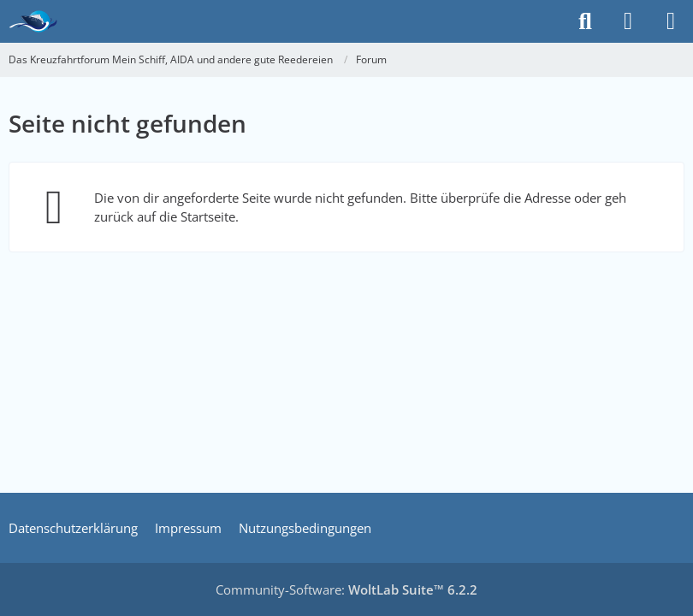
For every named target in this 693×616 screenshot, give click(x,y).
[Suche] (585, 21)
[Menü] (671, 21)
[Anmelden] (628, 21)
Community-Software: (346, 589)
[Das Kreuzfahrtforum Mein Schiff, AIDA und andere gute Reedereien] (33, 21)
